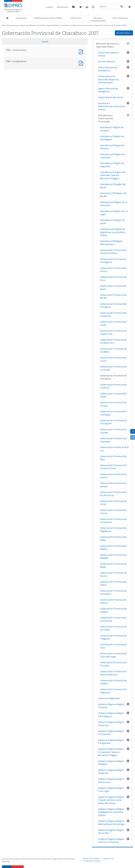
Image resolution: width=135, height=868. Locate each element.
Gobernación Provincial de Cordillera (113, 350)
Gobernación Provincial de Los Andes (113, 368)
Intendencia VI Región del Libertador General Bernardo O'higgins (113, 175)
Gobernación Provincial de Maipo (113, 538)
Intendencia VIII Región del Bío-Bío (113, 195)
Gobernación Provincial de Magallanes (113, 529)
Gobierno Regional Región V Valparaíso (111, 742)
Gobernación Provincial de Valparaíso (113, 691)
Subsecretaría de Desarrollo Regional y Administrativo (109, 79)
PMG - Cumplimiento (81, 63)
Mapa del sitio (109, 858)
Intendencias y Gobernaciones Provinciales (77, 25)
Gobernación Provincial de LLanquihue (113, 521)
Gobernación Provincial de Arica (113, 278)
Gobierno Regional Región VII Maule (111, 763)
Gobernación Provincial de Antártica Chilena (113, 252)
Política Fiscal (76, 18)
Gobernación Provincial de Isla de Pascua (113, 494)
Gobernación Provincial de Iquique (113, 485)
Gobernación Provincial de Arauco (113, 270)
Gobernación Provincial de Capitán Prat (113, 332)
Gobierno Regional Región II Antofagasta (111, 715)
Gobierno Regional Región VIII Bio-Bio (111, 772)
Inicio (4, 25)
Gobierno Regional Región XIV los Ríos (111, 832)
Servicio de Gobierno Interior (109, 54)
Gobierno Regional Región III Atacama (111, 724)
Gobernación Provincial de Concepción (113, 422)
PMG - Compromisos (81, 52)
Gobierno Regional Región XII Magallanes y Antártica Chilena (111, 812)
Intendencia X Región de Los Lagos (114, 213)
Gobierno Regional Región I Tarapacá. (112, 706)
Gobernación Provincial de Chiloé (113, 395)
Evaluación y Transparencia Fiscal (98, 19)
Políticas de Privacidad (91, 858)
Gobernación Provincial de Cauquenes (113, 314)
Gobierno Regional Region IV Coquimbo (111, 733)
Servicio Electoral (107, 61)
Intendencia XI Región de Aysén (112, 222)
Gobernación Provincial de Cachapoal (113, 305)
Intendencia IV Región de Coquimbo (112, 156)
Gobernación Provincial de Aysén (113, 287)
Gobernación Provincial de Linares (113, 512)
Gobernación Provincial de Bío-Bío (113, 296)
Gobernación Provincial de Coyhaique (113, 440)
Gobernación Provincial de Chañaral (113, 386)
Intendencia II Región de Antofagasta (112, 138)
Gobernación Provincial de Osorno (113, 574)
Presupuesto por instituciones (18, 25)
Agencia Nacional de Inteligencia (108, 90)
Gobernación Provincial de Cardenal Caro (113, 341)
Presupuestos (21, 18)
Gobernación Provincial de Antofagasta (113, 261)
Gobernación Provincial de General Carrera (113, 467)
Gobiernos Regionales (109, 698)
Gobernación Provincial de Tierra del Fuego (113, 655)
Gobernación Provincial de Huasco (113, 476)
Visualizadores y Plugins (92, 861)
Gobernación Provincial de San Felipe (113, 628)
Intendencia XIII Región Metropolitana (111, 243)
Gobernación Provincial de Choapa (113, 404)
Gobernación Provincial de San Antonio (113, 619)
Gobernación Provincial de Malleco (113, 547)
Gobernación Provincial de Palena (113, 583)
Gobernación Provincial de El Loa (114, 449)
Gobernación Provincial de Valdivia (113, 682)
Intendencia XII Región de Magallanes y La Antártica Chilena (113, 232)
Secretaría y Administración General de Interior (111, 106)
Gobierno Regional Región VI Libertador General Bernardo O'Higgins (111, 752)
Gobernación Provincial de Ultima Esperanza (113, 673)
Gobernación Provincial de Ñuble (113, 565)
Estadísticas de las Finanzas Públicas (48, 18)
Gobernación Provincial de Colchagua (113, 413)
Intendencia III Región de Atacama (112, 147)
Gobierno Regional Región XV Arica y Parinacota (111, 841)
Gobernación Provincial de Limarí (113, 503)
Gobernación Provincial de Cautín (113, 323)
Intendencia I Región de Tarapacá (112, 129)
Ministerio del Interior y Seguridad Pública (45, 25)
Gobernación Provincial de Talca (113, 646)
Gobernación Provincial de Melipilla (113, 556)
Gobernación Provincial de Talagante (113, 637)
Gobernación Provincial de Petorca (113, 601)
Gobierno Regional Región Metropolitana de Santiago (111, 823)
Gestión (45, 42)
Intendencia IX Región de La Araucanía (114, 204)
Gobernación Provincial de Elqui (113, 458)
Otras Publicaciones (120, 18)
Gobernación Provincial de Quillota (113, 610)
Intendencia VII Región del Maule (113, 186)
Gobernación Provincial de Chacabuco (108, 25)
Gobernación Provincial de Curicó (113, 359)
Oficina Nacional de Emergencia (108, 69)
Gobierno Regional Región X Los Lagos (111, 790)
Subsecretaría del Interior (111, 97)
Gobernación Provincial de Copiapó (113, 431)
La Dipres (49, 7)
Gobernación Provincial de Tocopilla (113, 664)
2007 (125, 25)
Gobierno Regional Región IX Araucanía (111, 781)
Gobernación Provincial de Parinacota (113, 592)
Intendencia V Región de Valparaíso (112, 165)
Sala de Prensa (62, 7)
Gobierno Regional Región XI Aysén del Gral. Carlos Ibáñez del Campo (111, 800)
